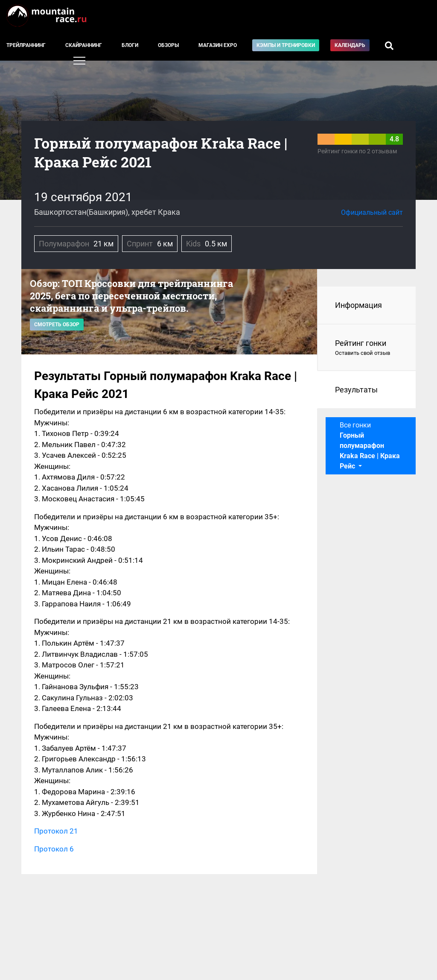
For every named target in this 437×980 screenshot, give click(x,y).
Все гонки (370, 446)
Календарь (350, 45)
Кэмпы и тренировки (286, 45)
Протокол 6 (54, 849)
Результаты (356, 390)
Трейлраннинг (26, 45)
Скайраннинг (84, 45)
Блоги (130, 45)
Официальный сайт (372, 212)
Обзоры (168, 45)
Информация (358, 305)
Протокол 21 (56, 831)
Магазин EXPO (218, 45)
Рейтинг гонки (367, 348)
